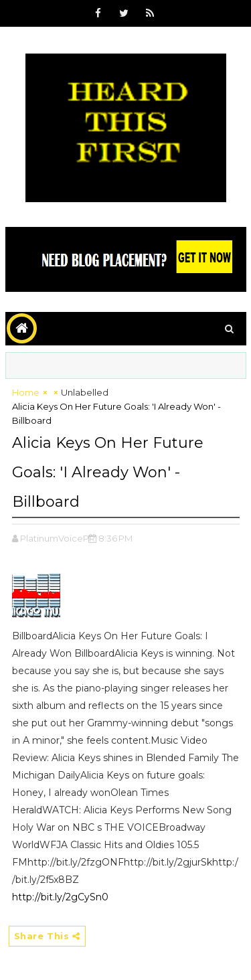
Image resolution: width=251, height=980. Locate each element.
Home (26, 392)
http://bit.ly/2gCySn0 (60, 897)
